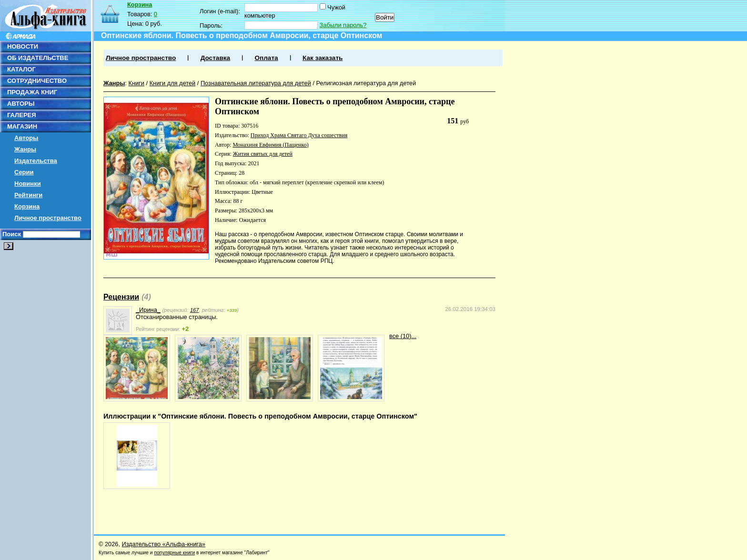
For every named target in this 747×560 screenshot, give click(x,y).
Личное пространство (48, 218)
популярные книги (174, 553)
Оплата (266, 58)
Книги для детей (173, 83)
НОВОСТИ (23, 46)
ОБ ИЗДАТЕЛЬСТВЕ (38, 58)
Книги (136, 83)
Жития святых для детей (263, 154)
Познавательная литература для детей (256, 83)
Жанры (25, 149)
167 (195, 310)
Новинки (28, 184)
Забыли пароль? (343, 25)
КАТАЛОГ (21, 69)
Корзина (27, 206)
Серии (24, 172)
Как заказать (323, 58)
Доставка (215, 58)
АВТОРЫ (21, 104)
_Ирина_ (148, 310)
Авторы (26, 138)
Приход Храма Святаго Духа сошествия (299, 135)
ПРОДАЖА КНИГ (32, 92)
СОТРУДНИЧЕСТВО (37, 81)
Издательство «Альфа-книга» (164, 544)
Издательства (36, 161)
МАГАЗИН (22, 126)
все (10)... (403, 336)
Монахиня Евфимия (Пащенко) (270, 145)
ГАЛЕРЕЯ (22, 115)
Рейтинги (28, 195)
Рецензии (121, 297)
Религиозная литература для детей (366, 83)
